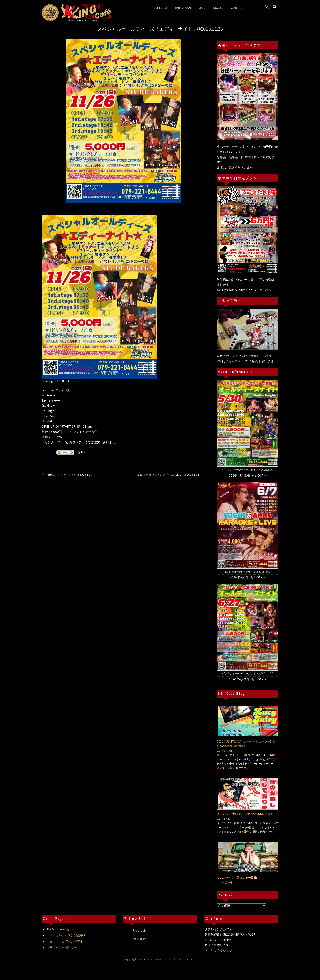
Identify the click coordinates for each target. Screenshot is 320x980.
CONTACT (237, 8)
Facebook (134, 930)
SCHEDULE (161, 8)
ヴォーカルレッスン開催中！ (66, 935)
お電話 (230, 167)
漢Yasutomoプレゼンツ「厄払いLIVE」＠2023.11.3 (171, 475)
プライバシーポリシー (62, 948)
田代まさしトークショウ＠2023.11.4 (67, 475)
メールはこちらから (218, 950)
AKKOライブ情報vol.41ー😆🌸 (237, 878)
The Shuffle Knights (60, 929)
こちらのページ (236, 361)
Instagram (135, 939)
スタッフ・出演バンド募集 (65, 941)
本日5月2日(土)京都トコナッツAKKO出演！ (245, 814)
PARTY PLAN (183, 8)
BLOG (202, 8)
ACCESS (218, 8)
